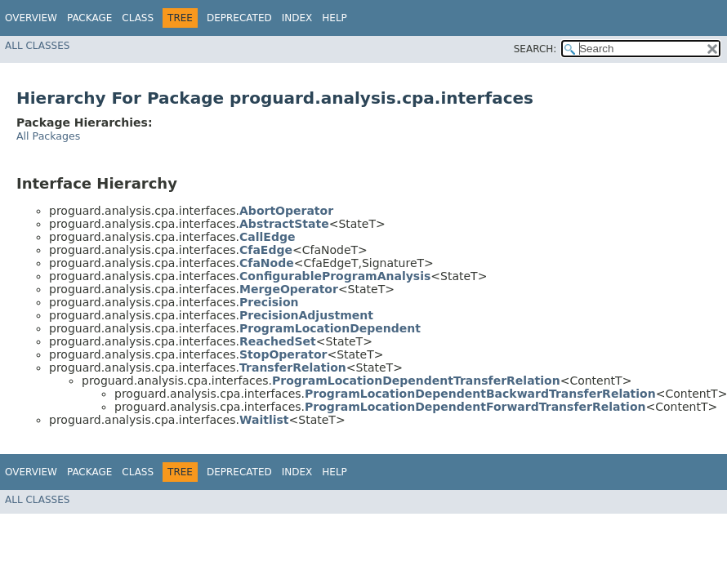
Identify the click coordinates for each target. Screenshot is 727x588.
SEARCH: (535, 49)
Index (297, 18)
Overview (31, 18)
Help (335, 18)
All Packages (48, 136)
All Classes (37, 46)
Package (89, 18)
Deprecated (239, 18)
